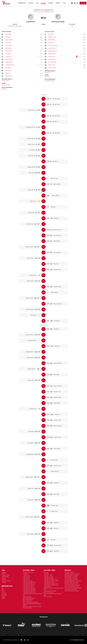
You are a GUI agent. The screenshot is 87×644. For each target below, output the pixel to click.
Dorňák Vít (8, 70)
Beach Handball (5, 577)
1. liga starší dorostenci (28, 581)
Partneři (4, 578)
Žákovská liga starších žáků (29, 598)
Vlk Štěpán (8, 37)
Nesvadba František (50, 81)
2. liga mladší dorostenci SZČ (29, 592)
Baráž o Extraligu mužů (28, 599)
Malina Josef (5, 85)
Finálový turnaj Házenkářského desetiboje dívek (53, 594)
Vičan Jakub (8, 54)
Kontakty (4, 582)
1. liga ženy (46, 574)
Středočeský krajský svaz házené (72, 574)
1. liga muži (25, 574)
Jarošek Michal (52, 54)
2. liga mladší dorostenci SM (29, 589)
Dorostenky (4, 595)
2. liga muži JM (26, 578)
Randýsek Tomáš (53, 51)
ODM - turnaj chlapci (27, 608)
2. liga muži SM (26, 579)
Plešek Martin (52, 40)
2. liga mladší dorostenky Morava (51, 585)
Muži (3, 588)
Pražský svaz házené (69, 572)
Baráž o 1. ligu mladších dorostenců (31, 602)
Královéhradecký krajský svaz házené (73, 581)
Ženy (3, 590)
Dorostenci (4, 594)
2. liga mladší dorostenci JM (29, 588)
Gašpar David (9, 51)
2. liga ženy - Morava (48, 577)
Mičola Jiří (4, 89)
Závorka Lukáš (5, 81)
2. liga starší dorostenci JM (29, 584)
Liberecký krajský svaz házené (71, 579)
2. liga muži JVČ (26, 575)
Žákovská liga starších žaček (50, 591)
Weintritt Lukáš (52, 37)
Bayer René (8, 68)
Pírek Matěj (51, 34)
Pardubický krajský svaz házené (72, 582)
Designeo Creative (79, 640)
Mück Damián (12, 26)
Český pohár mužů (27, 597)
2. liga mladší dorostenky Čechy (51, 584)
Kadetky (3, 598)
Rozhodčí (4, 579)
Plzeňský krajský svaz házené (71, 577)
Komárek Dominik (10, 65)
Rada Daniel (8, 34)
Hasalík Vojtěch (9, 62)
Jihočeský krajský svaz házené (71, 575)
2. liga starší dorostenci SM (29, 585)
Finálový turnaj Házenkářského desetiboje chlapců (32, 604)
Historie (4, 574)
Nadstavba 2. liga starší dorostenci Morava (32, 607)
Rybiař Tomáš (52, 65)
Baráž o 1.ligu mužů (27, 601)
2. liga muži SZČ (26, 577)
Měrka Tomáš (9, 76)
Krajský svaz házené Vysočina (71, 584)
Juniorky (4, 592)
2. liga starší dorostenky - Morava (51, 581)
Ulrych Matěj (8, 48)
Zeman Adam (9, 45)
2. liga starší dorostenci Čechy (29, 582)
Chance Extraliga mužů (28, 572)
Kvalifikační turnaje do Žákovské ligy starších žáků (33, 594)
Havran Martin (52, 59)
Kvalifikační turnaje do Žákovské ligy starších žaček (53, 589)
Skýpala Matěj (9, 59)
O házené (4, 572)
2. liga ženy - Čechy (48, 575)
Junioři (3, 591)
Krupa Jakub (8, 57)
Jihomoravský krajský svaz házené (72, 585)
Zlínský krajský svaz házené (71, 589)
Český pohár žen (47, 587)
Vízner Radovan (52, 68)
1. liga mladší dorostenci (28, 587)
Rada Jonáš (8, 43)
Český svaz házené (6, 581)
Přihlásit (83, 3)
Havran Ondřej (52, 48)
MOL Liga (46, 572)
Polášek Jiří (51, 43)
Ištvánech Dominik (53, 45)
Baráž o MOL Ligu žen (49, 592)
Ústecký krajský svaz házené (71, 578)
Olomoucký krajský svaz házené (72, 587)
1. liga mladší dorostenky (49, 582)
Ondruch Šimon (9, 40)
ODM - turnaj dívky (48, 597)
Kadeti (3, 597)
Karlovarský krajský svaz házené (72, 591)
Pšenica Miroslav (52, 62)
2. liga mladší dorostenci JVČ (29, 591)
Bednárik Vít (48, 72)
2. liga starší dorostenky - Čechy (51, 579)
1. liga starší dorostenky (49, 578)
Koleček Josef (52, 57)
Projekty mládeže (6, 575)
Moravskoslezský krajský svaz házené (73, 588)
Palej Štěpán (19, 26)
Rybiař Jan (8, 73)
